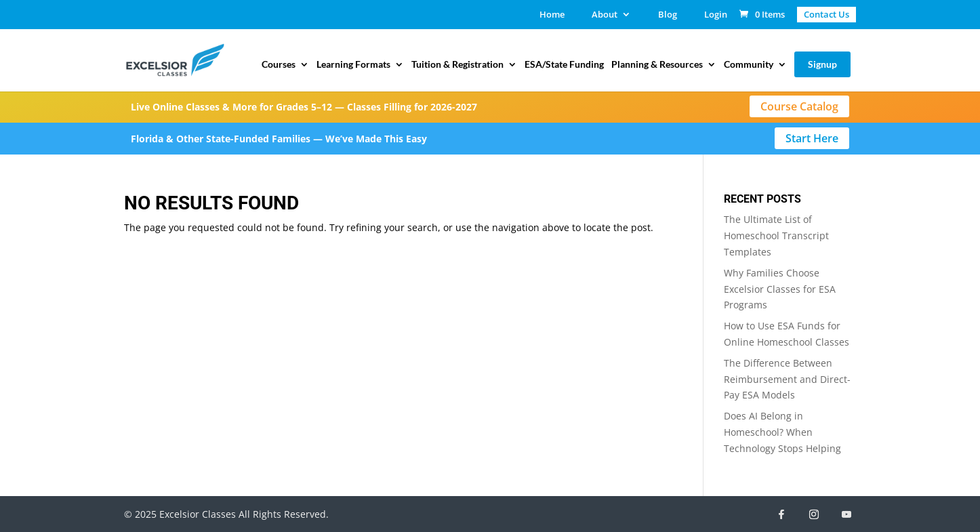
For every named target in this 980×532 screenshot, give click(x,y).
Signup (822, 64)
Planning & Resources (657, 65)
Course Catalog (799, 106)
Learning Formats (353, 65)
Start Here (812, 138)
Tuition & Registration (457, 65)
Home (552, 15)
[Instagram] (814, 514)
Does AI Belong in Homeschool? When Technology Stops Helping (782, 432)
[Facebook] (781, 514)
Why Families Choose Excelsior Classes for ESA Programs (780, 289)
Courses (279, 65)
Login (716, 15)
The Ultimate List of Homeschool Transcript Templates (776, 236)
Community (749, 65)
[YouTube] (846, 514)
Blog (668, 15)
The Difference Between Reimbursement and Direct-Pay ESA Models (787, 379)
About (605, 15)
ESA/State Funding (564, 65)
